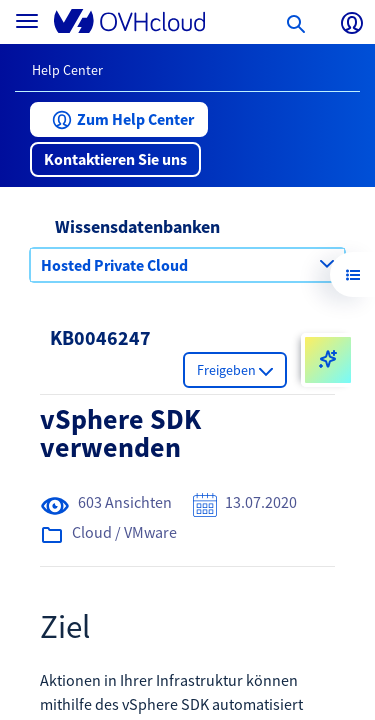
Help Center (67, 70)
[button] (119, 119)
